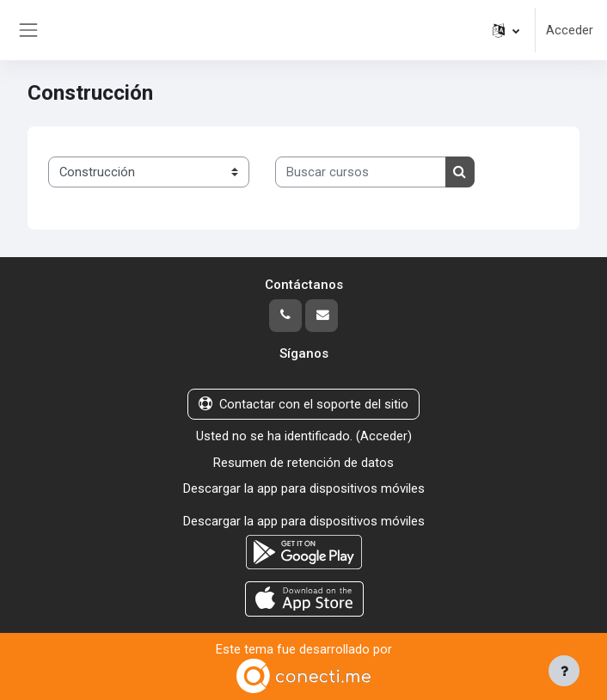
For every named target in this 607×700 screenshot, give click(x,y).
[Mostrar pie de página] (564, 671)
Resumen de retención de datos (303, 463)
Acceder (570, 30)
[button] (506, 30)
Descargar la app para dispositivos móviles (304, 488)
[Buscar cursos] (361, 172)
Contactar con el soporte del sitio (303, 404)
